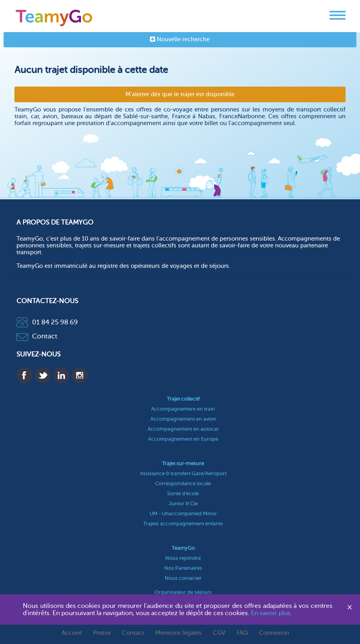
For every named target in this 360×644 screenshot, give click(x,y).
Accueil (72, 633)
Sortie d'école (183, 493)
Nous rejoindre (183, 558)
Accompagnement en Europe (183, 439)
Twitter (43, 375)
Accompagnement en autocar (183, 429)
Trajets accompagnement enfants (183, 524)
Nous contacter (183, 578)
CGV (219, 633)
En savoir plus (271, 613)
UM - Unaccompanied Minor (183, 513)
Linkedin (61, 375)
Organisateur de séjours (183, 592)
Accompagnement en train (183, 409)
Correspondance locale (183, 483)
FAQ (242, 633)
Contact (37, 336)
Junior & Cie (183, 503)
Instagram (80, 375)
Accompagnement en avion (183, 419)
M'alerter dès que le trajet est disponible (180, 94)
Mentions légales (178, 633)
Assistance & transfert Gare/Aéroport (183, 473)
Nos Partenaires (183, 568)
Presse (102, 633)
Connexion (274, 633)
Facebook (24, 375)
